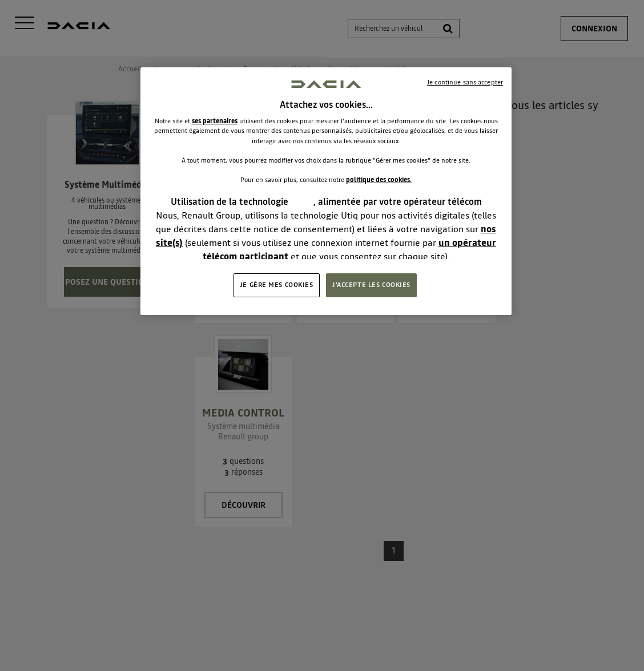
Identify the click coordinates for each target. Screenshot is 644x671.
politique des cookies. (379, 180)
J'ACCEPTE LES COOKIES (371, 285)
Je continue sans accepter (465, 82)
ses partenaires (215, 121)
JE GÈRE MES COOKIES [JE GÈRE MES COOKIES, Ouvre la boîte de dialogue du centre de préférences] (277, 285)
